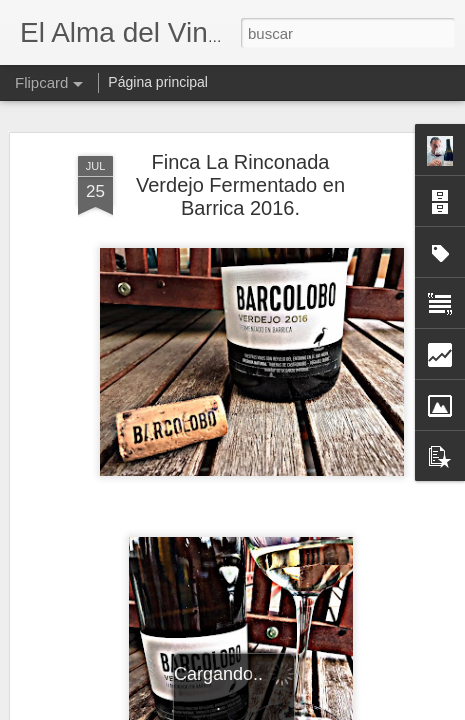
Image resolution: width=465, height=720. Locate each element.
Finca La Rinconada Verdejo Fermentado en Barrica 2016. (240, 179)
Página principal (158, 82)
